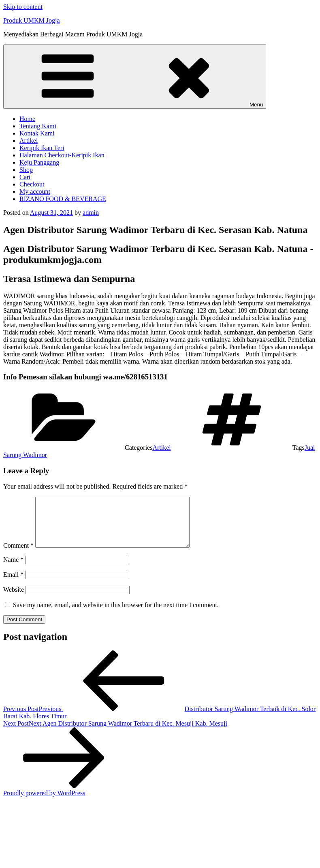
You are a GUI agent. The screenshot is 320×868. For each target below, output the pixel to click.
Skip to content (23, 7)
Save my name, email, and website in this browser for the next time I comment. (116, 615)
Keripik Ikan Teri (42, 148)
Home (27, 119)
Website (14, 599)
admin (91, 213)
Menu (135, 77)
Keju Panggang (39, 162)
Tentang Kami (38, 126)
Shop (26, 170)
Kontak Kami (37, 133)
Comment (18, 555)
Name (13, 569)
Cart (25, 177)
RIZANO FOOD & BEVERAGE (63, 199)
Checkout (32, 184)
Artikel (29, 141)
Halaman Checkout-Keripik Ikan (62, 155)
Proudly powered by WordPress (44, 803)
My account (35, 192)
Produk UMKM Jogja (32, 20)
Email (13, 584)
